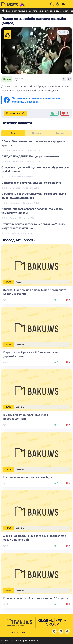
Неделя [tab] (36, 133)
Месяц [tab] (60, 133)
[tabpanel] (36, 187)
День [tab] (13, 133)
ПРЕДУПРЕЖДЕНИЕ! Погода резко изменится (31, 156)
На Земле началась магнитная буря (28, 477)
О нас (14, 632)
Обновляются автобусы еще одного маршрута (31, 183)
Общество (16, 150)
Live (23, 632)
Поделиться (16, 113)
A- (64, 79)
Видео (7, 79)
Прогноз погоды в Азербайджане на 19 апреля (36, 598)
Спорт (13, 218)
